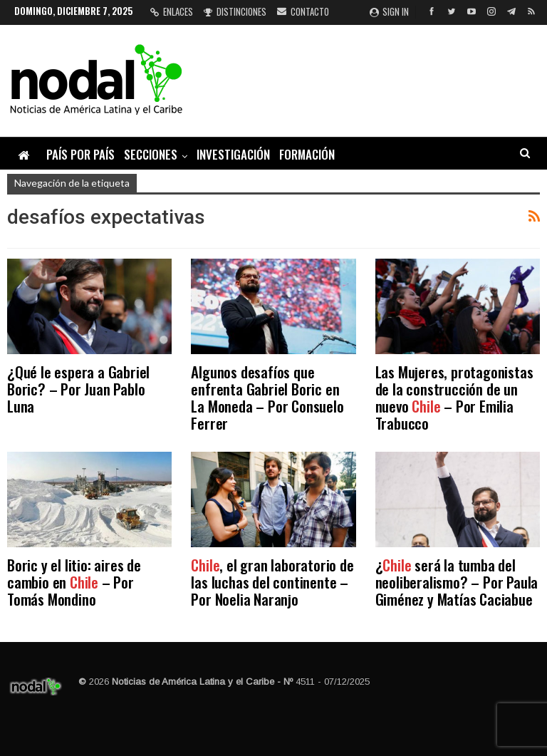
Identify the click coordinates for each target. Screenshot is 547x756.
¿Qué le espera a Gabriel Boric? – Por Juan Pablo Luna (78, 389)
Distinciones (235, 11)
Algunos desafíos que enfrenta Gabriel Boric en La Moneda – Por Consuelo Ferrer (267, 397)
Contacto (303, 11)
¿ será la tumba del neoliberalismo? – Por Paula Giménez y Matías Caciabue (457, 582)
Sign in (389, 11)
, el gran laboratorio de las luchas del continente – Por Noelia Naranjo (272, 582)
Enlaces (172, 11)
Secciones (151, 154)
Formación (307, 154)
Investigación (233, 154)
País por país (80, 154)
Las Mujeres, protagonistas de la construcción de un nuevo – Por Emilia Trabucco (454, 397)
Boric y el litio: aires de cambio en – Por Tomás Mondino (74, 582)
